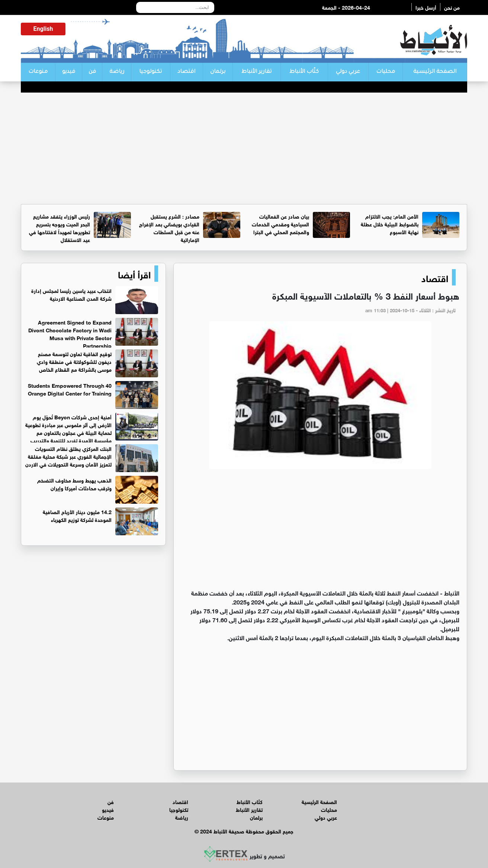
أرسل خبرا (426, 7)
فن (92, 72)
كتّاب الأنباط (304, 72)
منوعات (38, 72)
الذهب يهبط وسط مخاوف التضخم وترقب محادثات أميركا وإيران (74, 484)
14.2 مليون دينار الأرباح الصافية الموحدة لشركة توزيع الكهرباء (77, 515)
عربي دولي (348, 72)
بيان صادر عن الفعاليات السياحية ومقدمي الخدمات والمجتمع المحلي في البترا (280, 224)
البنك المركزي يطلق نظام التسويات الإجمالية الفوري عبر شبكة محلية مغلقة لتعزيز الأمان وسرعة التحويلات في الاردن (68, 456)
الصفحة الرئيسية (435, 72)
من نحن (452, 7)
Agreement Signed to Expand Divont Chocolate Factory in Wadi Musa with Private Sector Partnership (70, 333)
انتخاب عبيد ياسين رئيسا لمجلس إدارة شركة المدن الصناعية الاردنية (71, 294)
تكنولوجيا (150, 72)
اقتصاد (186, 72)
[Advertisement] (244, 148)
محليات (386, 72)
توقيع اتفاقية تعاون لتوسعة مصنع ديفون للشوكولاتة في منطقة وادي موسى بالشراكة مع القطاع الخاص (74, 361)
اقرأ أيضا (134, 274)
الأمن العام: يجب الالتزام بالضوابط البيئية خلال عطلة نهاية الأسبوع (390, 224)
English (43, 29)
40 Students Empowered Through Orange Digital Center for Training (70, 389)
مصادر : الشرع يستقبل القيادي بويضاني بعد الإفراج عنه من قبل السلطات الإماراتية (169, 228)
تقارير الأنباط (256, 72)
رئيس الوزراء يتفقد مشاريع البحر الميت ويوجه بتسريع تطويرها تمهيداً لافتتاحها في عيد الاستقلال (60, 228)
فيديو (69, 72)
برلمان (218, 72)
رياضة (117, 72)
